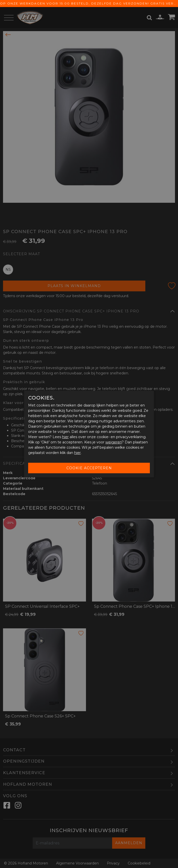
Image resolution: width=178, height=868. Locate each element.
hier (65, 437)
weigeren (114, 442)
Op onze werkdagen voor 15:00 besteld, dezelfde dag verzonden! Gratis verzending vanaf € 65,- (89, 3)
